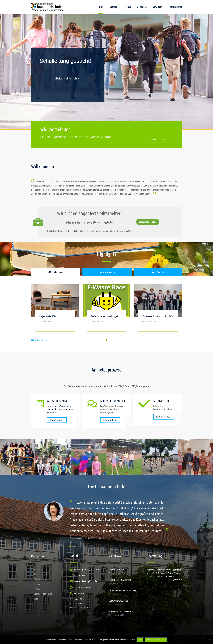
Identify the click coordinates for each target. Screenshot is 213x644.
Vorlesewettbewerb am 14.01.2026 (158, 316)
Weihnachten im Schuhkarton (121, 611)
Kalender (38, 569)
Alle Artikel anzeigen (40, 340)
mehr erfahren (159, 139)
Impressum (38, 589)
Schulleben (158, 7)
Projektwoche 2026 (48, 316)
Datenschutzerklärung (43, 594)
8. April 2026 (46, 321)
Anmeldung (142, 7)
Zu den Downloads (57, 420)
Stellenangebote (175, 7)
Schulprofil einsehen (164, 417)
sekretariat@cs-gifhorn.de (86, 581)
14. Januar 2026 (151, 321)
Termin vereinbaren (110, 420)
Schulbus (127, 7)
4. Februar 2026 (99, 321)
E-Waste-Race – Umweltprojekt (105, 316)
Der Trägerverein (41, 579)
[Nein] (210, 640)
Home (101, 7)
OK (140, 640)
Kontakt (37, 584)
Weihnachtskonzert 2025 (119, 601)
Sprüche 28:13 (177, 580)
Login (36, 599)
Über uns (113, 7)
